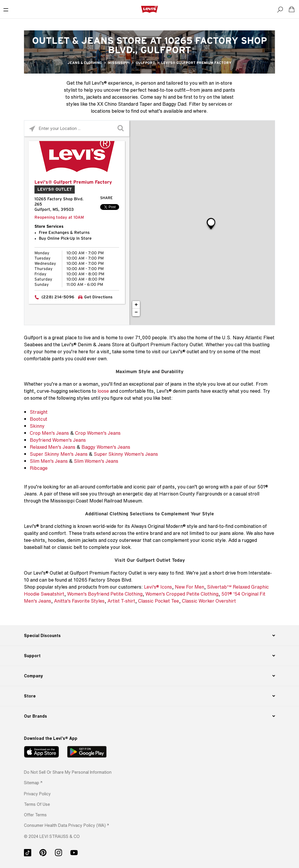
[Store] (149, 696)
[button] (37, 794)
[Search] (280, 9)
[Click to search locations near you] (32, 129)
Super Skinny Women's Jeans (126, 454)
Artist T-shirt (121, 601)
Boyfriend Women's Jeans (58, 440)
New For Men (190, 587)
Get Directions (98, 297)
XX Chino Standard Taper (125, 104)
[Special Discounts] (149, 636)
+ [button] (136, 305)
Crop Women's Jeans (98, 433)
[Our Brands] (149, 716)
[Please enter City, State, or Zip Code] (77, 128)
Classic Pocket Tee (159, 601)
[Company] (149, 676)
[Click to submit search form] (121, 129)
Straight (39, 412)
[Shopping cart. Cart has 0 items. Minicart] (292, 9)
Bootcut (39, 419)
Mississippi (119, 63)
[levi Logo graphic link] (149, 9)
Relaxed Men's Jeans (53, 447)
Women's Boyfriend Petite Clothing (105, 594)
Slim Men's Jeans (49, 461)
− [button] (136, 312)
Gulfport (145, 63)
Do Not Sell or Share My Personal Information (68, 772)
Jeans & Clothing (85, 63)
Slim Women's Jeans (96, 461)
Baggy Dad (174, 104)
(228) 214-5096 (58, 297)
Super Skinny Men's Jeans (59, 454)
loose (103, 391)
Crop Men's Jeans (49, 433)
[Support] (149, 656)
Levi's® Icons (158, 587)
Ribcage (39, 468)
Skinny (37, 426)
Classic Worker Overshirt (209, 601)
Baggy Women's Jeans (106, 447)
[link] (33, 783)
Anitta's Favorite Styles (79, 601)
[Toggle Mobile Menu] (6, 9)
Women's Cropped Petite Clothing (182, 594)
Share (106, 198)
